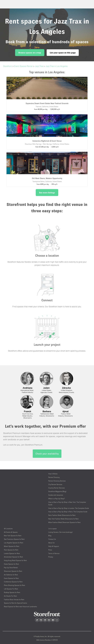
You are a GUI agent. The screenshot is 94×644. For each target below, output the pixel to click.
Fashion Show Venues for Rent (14, 600)
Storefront (8, 66)
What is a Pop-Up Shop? (57, 499)
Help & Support (54, 546)
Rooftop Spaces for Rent (12, 592)
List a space (52, 529)
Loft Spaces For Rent (11, 589)
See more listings (47, 193)
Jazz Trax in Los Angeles (57, 66)
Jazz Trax (39, 66)
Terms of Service (54, 553)
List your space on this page (63, 53)
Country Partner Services (57, 488)
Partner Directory (54, 477)
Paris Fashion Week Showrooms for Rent (62, 515)
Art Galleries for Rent (11, 575)
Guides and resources (56, 495)
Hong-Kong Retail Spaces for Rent (15, 560)
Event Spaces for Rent (11, 578)
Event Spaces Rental (23, 66)
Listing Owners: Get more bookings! (61, 532)
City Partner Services (55, 484)
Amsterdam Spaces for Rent (13, 557)
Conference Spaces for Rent (13, 582)
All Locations (8, 529)
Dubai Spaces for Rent (11, 564)
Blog (50, 536)
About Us (51, 543)
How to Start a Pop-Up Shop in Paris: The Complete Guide (68, 512)
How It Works (53, 474)
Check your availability (47, 454)
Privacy (51, 557)
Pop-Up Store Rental (11, 568)
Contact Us (52, 539)
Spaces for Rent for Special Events (15, 603)
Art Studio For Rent (10, 596)
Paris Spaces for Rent (11, 550)
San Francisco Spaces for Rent (14, 539)
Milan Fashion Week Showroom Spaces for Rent (64, 522)
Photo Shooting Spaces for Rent (14, 585)
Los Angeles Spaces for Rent (14, 543)
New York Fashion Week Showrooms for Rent (63, 519)
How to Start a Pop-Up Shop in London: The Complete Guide (69, 508)
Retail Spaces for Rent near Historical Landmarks (20, 607)
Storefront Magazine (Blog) (57, 491)
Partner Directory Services (57, 481)
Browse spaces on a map (30, 53)
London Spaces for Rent (12, 553)
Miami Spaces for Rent (12, 546)
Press (50, 550)
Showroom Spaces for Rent (13, 571)
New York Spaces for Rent (13, 536)
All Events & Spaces (11, 532)
